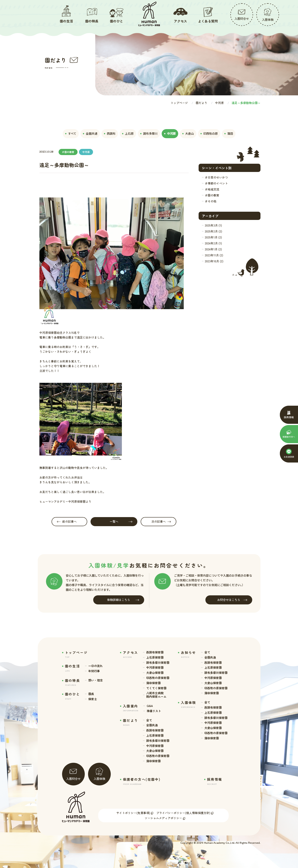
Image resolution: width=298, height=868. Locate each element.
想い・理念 (95, 680)
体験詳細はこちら (123, 600)
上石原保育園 (155, 657)
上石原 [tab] (128, 133)
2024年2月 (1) (213, 243)
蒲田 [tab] (229, 133)
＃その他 (211, 201)
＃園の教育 (212, 195)
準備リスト (154, 711)
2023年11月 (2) (214, 255)
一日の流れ (95, 666)
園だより (201, 103)
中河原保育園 (155, 668)
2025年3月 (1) (213, 225)
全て (149, 720)
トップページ (179, 103)
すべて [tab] (71, 133)
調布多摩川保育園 (158, 663)
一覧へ (121, 522)
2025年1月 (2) (213, 237)
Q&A (150, 706)
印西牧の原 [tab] (209, 133)
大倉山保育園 (155, 673)
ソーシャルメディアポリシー (163, 818)
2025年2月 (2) (213, 231)
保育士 (93, 699)
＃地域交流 (212, 189)
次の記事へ (161, 522)
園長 (91, 694)
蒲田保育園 (153, 683)
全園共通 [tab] (90, 133)
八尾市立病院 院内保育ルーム (156, 695)
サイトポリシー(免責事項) (133, 813)
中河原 (219, 103)
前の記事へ (67, 522)
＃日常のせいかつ (216, 177)
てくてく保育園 (156, 688)
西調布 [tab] (110, 133)
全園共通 (152, 725)
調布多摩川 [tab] (149, 133)
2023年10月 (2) (214, 261)
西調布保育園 (155, 652)
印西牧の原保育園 (158, 678)
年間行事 (94, 671)
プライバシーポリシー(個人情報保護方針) (183, 813)
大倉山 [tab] (188, 133)
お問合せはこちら (232, 600)
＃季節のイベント (216, 183)
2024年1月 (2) (213, 249)
